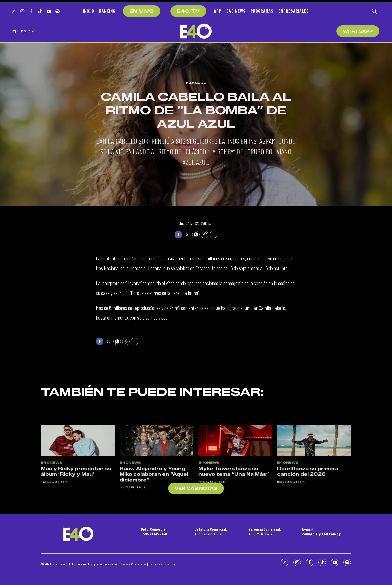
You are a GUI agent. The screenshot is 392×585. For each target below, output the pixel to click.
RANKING (107, 11)
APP (218, 11)
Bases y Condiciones (133, 564)
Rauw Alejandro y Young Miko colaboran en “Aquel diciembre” (154, 533)
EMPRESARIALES (294, 11)
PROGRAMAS (262, 11)
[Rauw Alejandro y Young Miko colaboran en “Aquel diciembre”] (157, 499)
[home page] (196, 31)
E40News (196, 83)
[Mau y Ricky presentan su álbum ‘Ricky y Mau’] (78, 499)
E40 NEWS (236, 11)
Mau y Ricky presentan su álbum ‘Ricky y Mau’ (76, 530)
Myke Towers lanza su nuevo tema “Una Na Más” (234, 530)
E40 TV (188, 11)
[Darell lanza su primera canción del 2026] (314, 499)
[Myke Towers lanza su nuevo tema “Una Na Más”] (235, 499)
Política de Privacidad (163, 564)
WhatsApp (358, 31)
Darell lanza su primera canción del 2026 (308, 530)
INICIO (89, 11)
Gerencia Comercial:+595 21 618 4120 (265, 531)
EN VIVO (142, 11)
